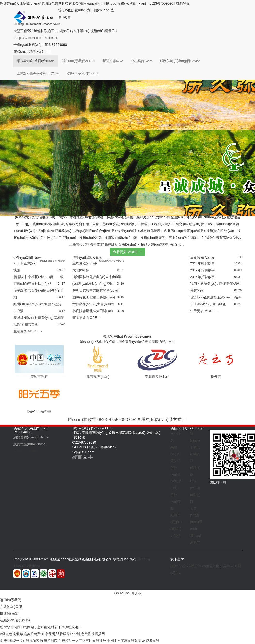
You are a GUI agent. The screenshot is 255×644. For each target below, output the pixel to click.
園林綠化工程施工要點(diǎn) (94, 297)
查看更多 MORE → (127, 252)
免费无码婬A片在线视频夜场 (21, 641)
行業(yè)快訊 (105, 261)
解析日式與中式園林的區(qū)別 (96, 290)
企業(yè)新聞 (46, 261)
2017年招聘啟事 (202, 270)
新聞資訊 (113, 61)
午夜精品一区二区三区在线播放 (82, 641)
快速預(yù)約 (10, 613)
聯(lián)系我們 (82, 73)
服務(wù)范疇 (175, 502)
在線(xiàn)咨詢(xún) (15, 620)
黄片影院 (51, 641)
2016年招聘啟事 (202, 277)
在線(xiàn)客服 (11, 607)
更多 (239, 257)
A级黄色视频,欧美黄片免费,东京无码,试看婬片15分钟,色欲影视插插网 (52, 634)
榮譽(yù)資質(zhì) (176, 454)
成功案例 (142, 61)
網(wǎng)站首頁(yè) (36, 61)
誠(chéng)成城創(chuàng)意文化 (195, 566)
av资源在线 (151, 641)
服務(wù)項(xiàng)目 (180, 61)
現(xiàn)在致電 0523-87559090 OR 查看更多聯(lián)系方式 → (127, 420)
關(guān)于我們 (79, 61)
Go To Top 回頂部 (127, 593)
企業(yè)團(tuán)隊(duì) (38, 73)
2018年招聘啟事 (202, 263)
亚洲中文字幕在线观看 (124, 641)
